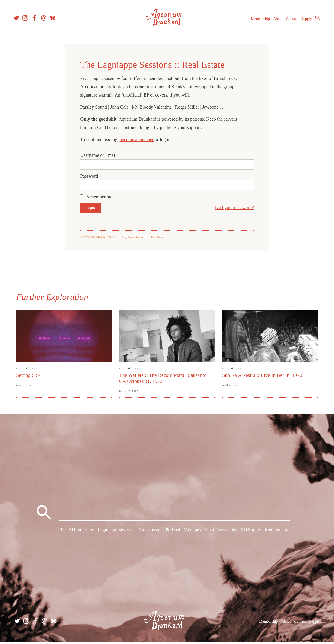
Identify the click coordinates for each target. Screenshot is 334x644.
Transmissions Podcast (159, 532)
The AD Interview (77, 532)
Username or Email (98, 155)
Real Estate (158, 237)
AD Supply (251, 532)
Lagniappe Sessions (134, 237)
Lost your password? (234, 207)
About (276, 20)
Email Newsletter (220, 532)
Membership (258, 20)
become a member (137, 139)
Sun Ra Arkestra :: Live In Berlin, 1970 (262, 375)
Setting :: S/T (30, 375)
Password (89, 176)
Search (315, 20)
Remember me (99, 197)
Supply (304, 20)
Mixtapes (192, 532)
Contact (290, 20)
